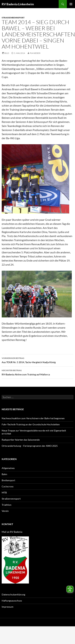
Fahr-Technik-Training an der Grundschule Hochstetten (31, 424)
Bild (7, 53)
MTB (4, 493)
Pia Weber (35, 53)
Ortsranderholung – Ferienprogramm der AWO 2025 (30, 446)
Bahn (4, 474)
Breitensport (8, 480)
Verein (5, 511)
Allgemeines (8, 468)
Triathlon (7, 505)
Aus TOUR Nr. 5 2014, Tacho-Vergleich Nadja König (37, 360)
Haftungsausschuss (12, 601)
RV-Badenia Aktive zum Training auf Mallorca (37, 372)
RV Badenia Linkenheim (18, 4)
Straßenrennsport (13, 18)
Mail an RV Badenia (12, 532)
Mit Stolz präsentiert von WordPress (40, 622)
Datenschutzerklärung (13, 594)
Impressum (8, 607)
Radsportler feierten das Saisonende (21, 440)
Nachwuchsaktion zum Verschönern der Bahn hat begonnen (33, 418)
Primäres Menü (71, 4)
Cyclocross (8, 486)
